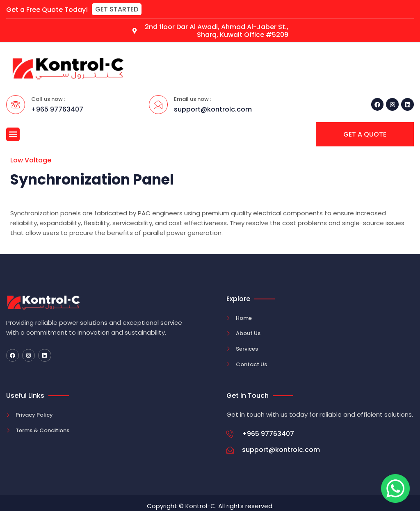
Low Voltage (31, 160)
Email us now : (193, 99)
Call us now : (48, 99)
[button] (117, 9)
